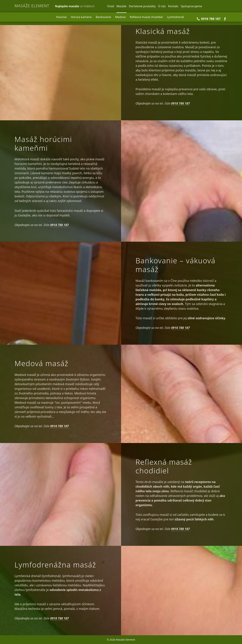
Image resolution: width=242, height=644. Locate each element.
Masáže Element (32, 6)
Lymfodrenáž (176, 17)
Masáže (121, 6)
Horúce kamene (81, 17)
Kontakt (173, 6)
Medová (120, 17)
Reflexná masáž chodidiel (146, 17)
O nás (162, 6)
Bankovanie (103, 17)
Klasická (61, 17)
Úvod (111, 6)
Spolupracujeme (191, 6)
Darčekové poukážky (142, 6)
